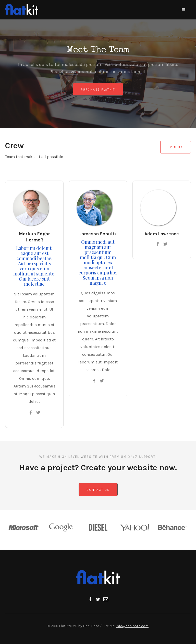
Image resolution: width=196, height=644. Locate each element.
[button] (183, 10)
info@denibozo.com (132, 626)
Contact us (98, 490)
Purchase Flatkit (98, 90)
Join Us (176, 147)
